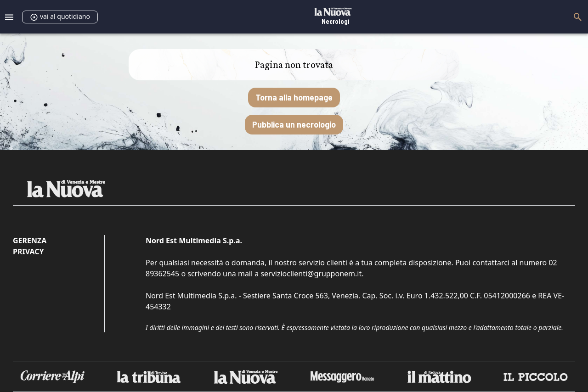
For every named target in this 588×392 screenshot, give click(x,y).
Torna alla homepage (294, 97)
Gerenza (30, 241)
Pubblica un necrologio (294, 124)
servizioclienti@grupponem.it (311, 274)
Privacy (28, 252)
